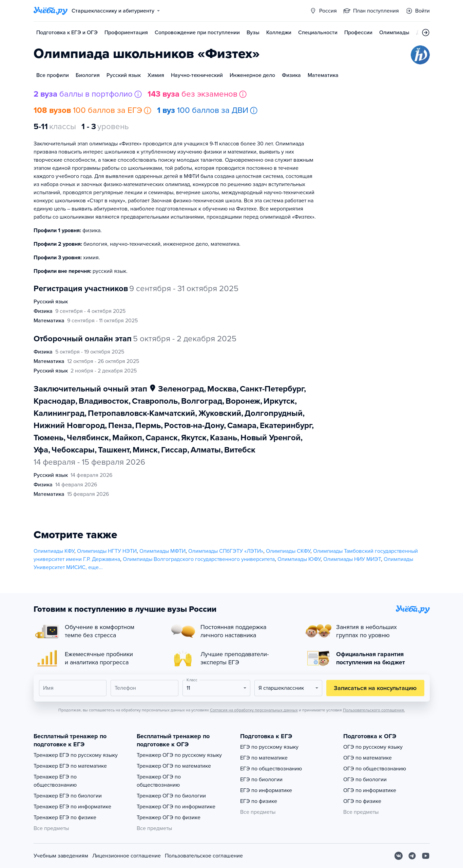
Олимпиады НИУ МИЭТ (352, 559)
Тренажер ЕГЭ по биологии (68, 796)
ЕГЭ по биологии (261, 780)
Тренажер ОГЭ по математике (174, 766)
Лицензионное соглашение (127, 856)
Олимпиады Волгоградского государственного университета (199, 559)
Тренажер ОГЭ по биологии (171, 796)
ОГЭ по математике (368, 758)
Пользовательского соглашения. (374, 710)
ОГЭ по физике (362, 801)
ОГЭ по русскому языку (373, 747)
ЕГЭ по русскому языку (269, 747)
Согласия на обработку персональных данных (254, 710)
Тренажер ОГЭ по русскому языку (179, 755)
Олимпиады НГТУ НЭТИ (107, 551)
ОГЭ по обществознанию (375, 769)
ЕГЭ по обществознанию (271, 769)
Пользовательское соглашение (204, 856)
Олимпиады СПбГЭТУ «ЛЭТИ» (226, 551)
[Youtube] (426, 856)
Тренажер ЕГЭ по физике (65, 817)
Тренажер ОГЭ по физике (169, 817)
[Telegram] (412, 856)
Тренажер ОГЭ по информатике (176, 807)
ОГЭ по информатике (370, 790)
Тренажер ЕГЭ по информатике (72, 807)
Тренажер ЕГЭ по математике (70, 766)
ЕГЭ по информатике (266, 790)
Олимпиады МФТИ (162, 551)
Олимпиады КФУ (54, 551)
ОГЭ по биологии (365, 780)
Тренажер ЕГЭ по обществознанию (55, 781)
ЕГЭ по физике (259, 801)
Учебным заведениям (61, 856)
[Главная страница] (51, 11)
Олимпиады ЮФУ (299, 559)
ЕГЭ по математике (264, 758)
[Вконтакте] (399, 856)
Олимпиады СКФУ (288, 551)
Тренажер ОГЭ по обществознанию (159, 781)
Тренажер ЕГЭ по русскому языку (76, 755)
